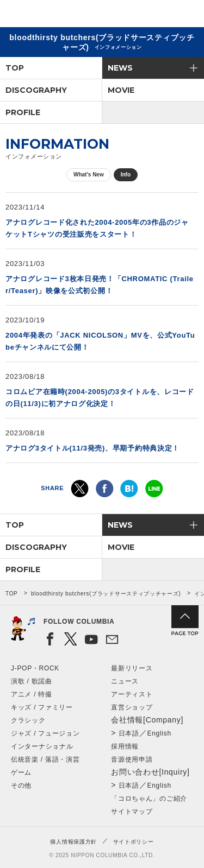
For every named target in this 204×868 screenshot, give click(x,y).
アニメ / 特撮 (32, 694)
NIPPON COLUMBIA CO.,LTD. (60, 14)
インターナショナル (42, 746)
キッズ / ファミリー (42, 707)
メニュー (187, 15)
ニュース (125, 681)
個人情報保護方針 (73, 842)
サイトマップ (132, 812)
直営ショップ (132, 707)
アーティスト (132, 694)
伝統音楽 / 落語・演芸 (45, 759)
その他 (21, 785)
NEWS (120, 68)
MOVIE (121, 90)
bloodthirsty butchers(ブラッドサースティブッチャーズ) (106, 594)
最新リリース (132, 668)
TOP (15, 68)
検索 (158, 15)
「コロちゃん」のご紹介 (149, 799)
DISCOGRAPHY (36, 90)
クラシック (28, 720)
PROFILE (23, 112)
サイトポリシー (134, 842)
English (159, 733)
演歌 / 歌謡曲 (32, 681)
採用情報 (125, 746)
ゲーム (21, 772)
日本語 (129, 733)
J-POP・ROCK (35, 668)
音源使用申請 (132, 759)
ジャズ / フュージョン (45, 733)
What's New (89, 175)
